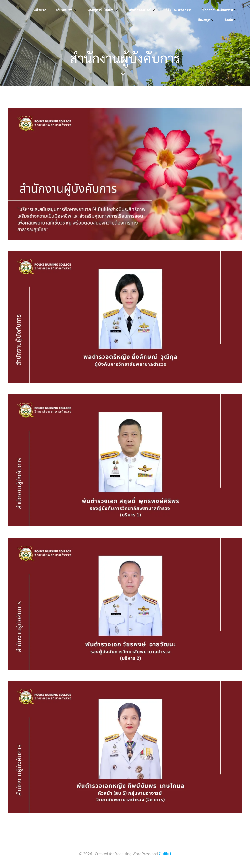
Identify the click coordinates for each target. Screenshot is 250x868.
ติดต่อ (231, 20)
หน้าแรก (40, 10)
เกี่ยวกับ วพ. (67, 10)
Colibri (165, 854)
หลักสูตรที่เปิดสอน (103, 10)
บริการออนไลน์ (142, 10)
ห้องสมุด (206, 20)
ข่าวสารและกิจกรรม (220, 10)
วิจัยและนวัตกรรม (179, 10)
